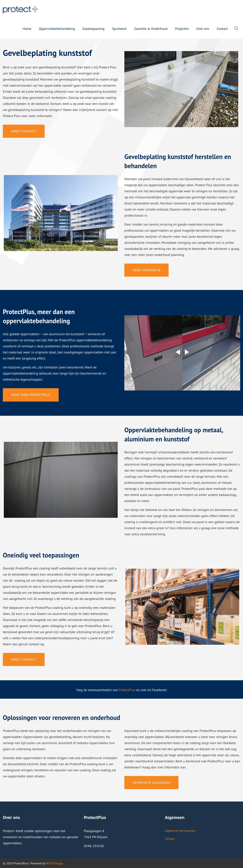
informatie (172, 767)
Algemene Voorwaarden (180, 831)
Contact (170, 839)
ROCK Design (55, 863)
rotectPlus (128, 690)
